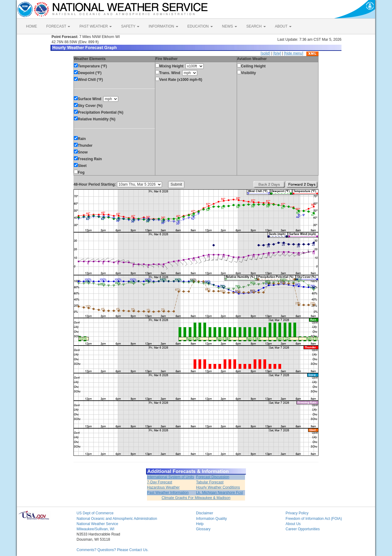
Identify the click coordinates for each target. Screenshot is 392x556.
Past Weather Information (168, 493)
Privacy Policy (297, 513)
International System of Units (170, 477)
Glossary (203, 529)
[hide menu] (294, 53)
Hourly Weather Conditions (218, 487)
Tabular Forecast (210, 482)
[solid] (265, 53)
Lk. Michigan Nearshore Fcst (219, 493)
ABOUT (283, 26)
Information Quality (211, 519)
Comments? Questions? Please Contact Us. (113, 550)
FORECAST (58, 26)
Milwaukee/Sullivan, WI (95, 529)
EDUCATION (200, 26)
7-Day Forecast (160, 482)
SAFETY (130, 26)
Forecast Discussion (213, 477)
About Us (293, 524)
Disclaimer (205, 513)
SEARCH (256, 26)
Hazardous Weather (163, 487)
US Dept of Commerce (95, 513)
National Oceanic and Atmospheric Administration (117, 519)
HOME (32, 26)
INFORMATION (163, 26)
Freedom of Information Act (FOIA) (314, 519)
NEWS (230, 26)
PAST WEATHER (96, 26)
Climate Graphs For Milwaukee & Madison (196, 498)
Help (200, 524)
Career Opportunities (303, 529)
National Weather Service (97, 524)
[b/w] (277, 53)
